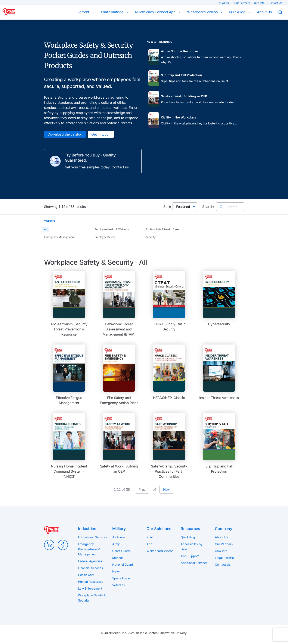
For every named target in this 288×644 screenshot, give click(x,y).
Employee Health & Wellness (112, 229)
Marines (118, 558)
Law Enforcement (90, 588)
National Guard (123, 564)
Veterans (118, 585)
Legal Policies (224, 558)
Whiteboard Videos (203, 12)
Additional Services (194, 563)
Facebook (63, 545)
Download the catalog (65, 134)
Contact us (120, 167)
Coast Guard (121, 551)
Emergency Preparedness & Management (89, 549)
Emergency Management (59, 237)
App (149, 544)
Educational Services (92, 537)
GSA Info (260, 3)
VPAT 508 (225, 3)
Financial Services (90, 568)
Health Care (86, 575)
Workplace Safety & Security (92, 598)
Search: (208, 207)
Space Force (121, 578)
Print (150, 537)
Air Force (118, 537)
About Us (264, 12)
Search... (230, 207)
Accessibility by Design (192, 547)
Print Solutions (113, 12)
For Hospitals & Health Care (162, 229)
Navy (116, 571)
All (46, 229)
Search (283, 12)
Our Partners (242, 3)
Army (116, 544)
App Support (190, 556)
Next (167, 489)
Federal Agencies (90, 561)
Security (151, 237)
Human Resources (91, 582)
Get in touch (101, 134)
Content (83, 12)
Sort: (167, 207)
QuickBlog (238, 12)
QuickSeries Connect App (156, 12)
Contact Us (275, 3)
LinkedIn (49, 545)
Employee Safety (105, 237)
